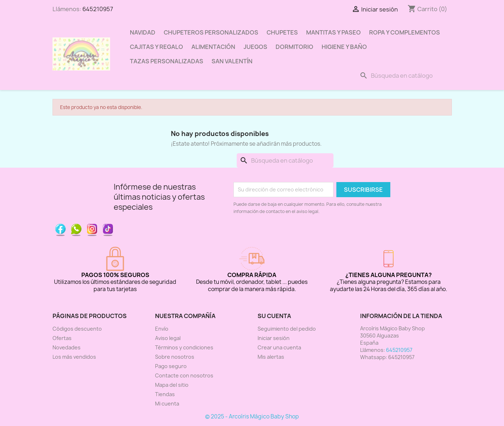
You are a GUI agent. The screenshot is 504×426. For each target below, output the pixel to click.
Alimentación (213, 47)
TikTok (108, 229)
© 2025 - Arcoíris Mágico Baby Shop (252, 416)
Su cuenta (274, 316)
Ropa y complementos (405, 32)
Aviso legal (168, 338)
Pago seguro (171, 366)
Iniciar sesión (274, 338)
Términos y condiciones (184, 347)
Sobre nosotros (175, 357)
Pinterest (76, 229)
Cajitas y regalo (156, 47)
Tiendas (165, 394)
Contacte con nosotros (184, 375)
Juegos (255, 47)
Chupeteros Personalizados (211, 32)
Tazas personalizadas (167, 61)
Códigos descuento (77, 329)
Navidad (143, 32)
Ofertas (62, 338)
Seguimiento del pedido (287, 329)
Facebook (60, 229)
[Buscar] (404, 76)
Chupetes (282, 32)
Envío (162, 329)
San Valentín (232, 61)
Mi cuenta (167, 404)
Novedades (67, 347)
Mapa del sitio (172, 385)
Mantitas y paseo (333, 32)
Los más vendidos (74, 357)
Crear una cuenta (279, 347)
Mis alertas (271, 357)
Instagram (92, 229)
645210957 (98, 9)
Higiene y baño (344, 47)
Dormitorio (294, 47)
